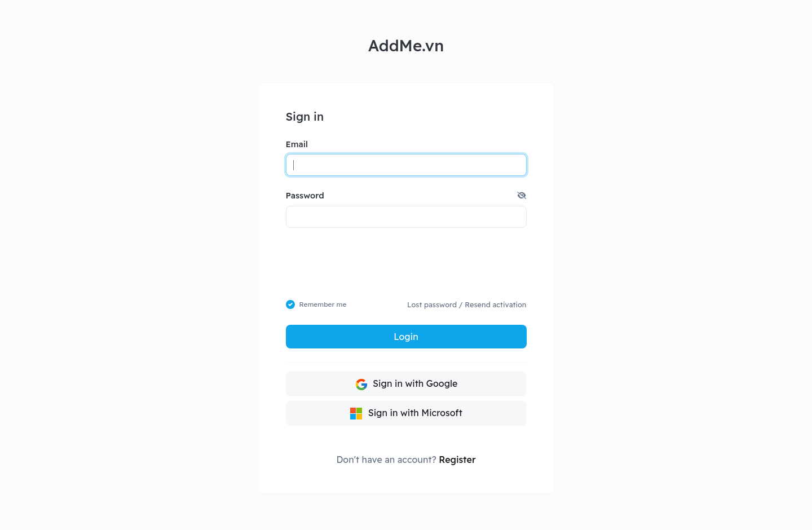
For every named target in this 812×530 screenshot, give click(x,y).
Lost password (432, 304)
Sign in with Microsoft (406, 414)
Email (297, 144)
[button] (522, 196)
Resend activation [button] (495, 304)
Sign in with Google (406, 385)
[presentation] (407, 263)
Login (406, 337)
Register (457, 460)
